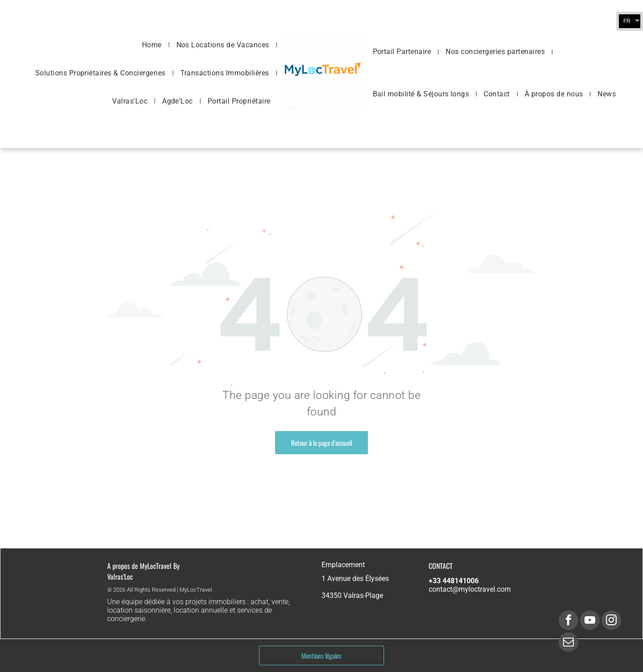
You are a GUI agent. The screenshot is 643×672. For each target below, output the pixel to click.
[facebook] (568, 621)
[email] (568, 643)
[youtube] (590, 621)
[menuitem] (152, 44)
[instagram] (611, 621)
